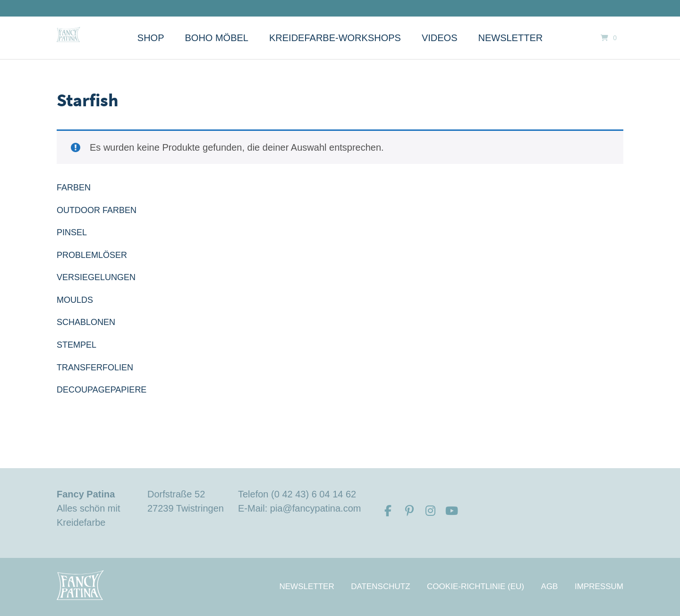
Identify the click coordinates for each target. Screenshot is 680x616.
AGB (550, 586)
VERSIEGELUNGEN (96, 277)
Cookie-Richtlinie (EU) (476, 586)
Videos (440, 38)
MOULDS (75, 300)
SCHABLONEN (86, 322)
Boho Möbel (217, 38)
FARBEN (74, 188)
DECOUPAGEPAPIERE (102, 390)
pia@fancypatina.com (316, 508)
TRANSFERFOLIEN (95, 368)
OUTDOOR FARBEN (97, 210)
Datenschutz (380, 586)
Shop (151, 38)
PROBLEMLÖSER (92, 255)
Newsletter (511, 38)
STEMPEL (76, 345)
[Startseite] (68, 34)
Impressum (599, 586)
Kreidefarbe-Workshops (335, 38)
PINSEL (72, 232)
